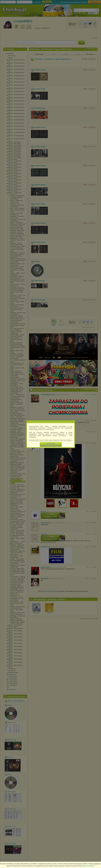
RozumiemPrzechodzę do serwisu (51, 444)
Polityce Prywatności (88, 866)
